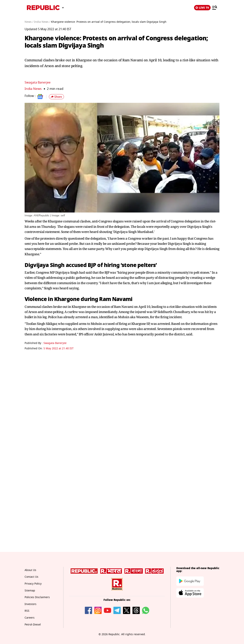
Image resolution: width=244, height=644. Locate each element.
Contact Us (31, 577)
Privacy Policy (33, 584)
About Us (30, 570)
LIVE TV (202, 8)
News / (29, 22)
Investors (30, 604)
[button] (56, 97)
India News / (42, 22)
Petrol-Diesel (33, 625)
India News (33, 89)
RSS (27, 611)
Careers (30, 618)
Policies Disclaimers (37, 597)
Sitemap (30, 591)
